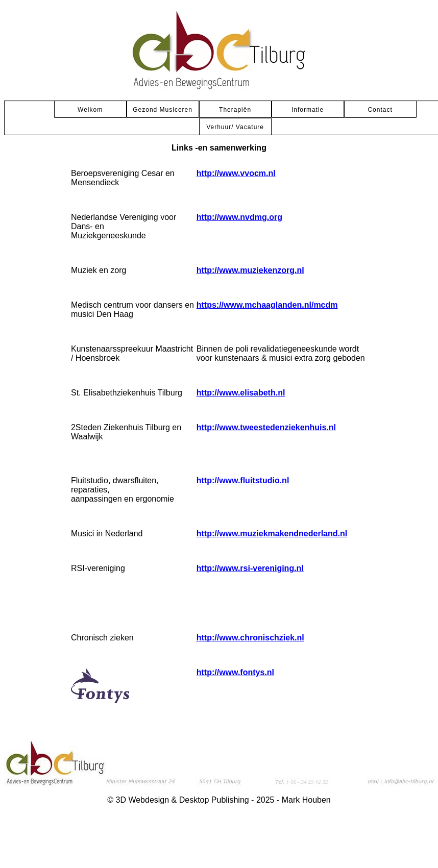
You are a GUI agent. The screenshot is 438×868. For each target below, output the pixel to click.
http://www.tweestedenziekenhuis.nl (266, 427)
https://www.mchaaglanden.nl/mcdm (267, 305)
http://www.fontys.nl (235, 672)
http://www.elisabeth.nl (241, 393)
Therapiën (235, 110)
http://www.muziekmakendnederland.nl (272, 534)
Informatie (308, 110)
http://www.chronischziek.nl (250, 638)
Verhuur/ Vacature (235, 127)
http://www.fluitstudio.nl (243, 480)
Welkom (90, 110)
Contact (380, 110)
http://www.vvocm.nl (236, 173)
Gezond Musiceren (163, 110)
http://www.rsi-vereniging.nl (250, 568)
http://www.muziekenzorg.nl (250, 270)
